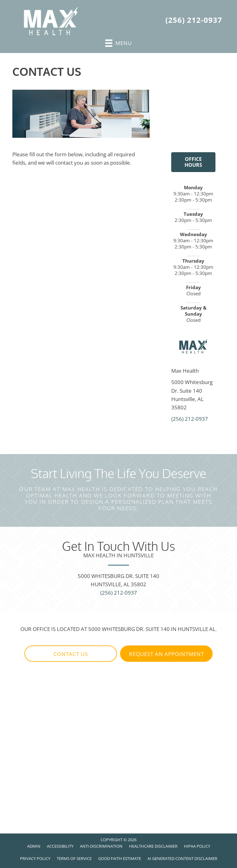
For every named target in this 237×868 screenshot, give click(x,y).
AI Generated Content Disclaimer (182, 858)
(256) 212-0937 (194, 20)
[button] (71, 654)
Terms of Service (74, 858)
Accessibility (60, 846)
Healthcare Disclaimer (153, 846)
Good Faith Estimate (120, 858)
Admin (34, 846)
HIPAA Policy (197, 846)
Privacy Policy (35, 858)
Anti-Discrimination (101, 846)
